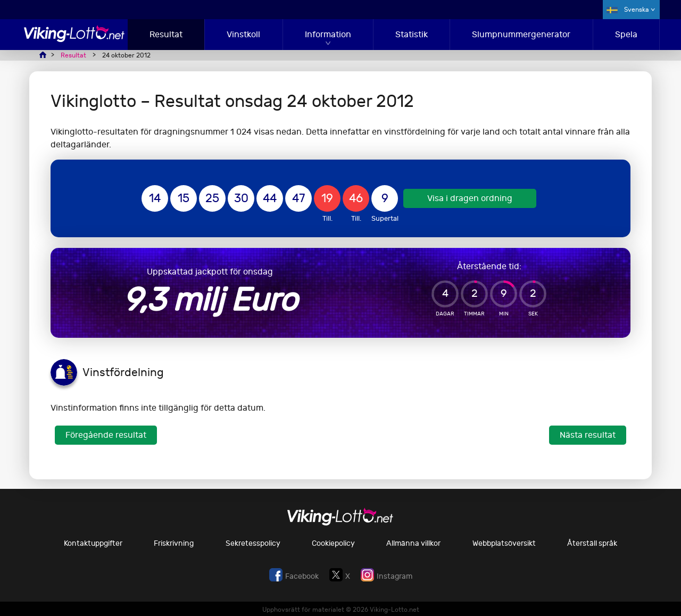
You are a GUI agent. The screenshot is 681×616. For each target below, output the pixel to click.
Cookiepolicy (333, 543)
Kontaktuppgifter (93, 543)
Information (328, 34)
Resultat (166, 34)
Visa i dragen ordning (470, 198)
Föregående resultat (106, 435)
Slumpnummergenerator (521, 34)
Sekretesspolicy (253, 543)
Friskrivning (174, 543)
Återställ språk (592, 543)
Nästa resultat (588, 435)
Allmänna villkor (413, 543)
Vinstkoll (243, 34)
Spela (626, 34)
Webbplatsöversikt (504, 543)
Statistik (412, 34)
